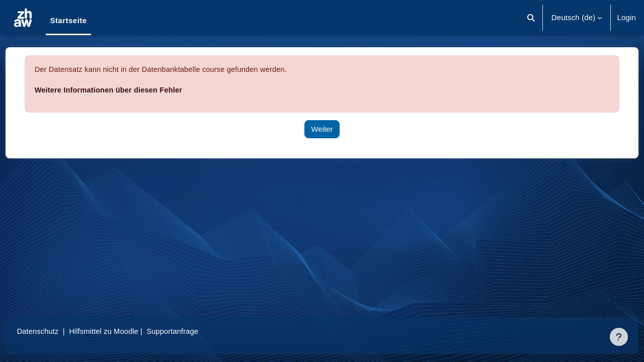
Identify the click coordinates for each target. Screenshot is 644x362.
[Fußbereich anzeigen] (619, 337)
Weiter (322, 129)
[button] (531, 18)
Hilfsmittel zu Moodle (125, 331)
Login (626, 17)
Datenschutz (57, 331)
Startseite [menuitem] (68, 20)
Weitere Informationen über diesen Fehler (129, 90)
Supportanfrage (196, 331)
